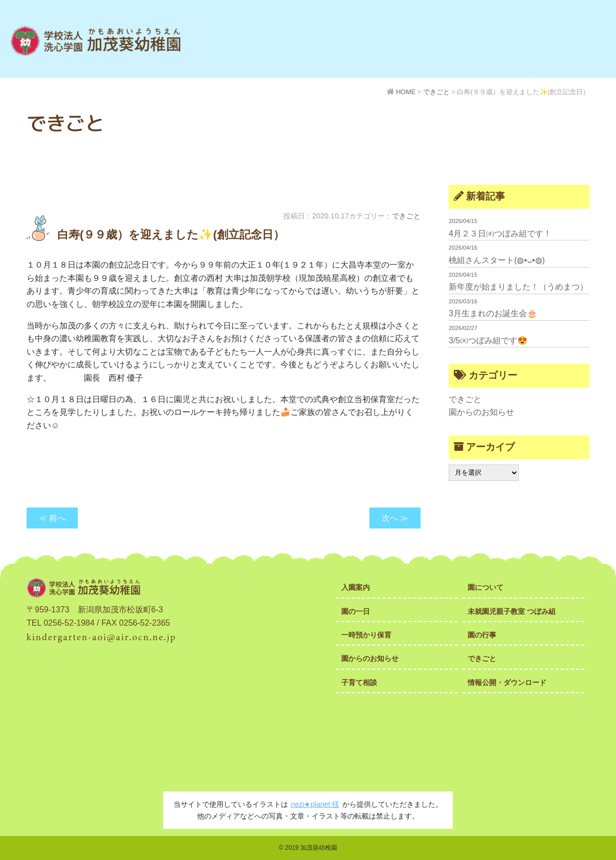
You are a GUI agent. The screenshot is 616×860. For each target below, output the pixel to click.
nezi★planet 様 (315, 804)
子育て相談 (359, 682)
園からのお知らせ (481, 412)
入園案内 (356, 587)
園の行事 (482, 635)
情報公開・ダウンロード (507, 682)
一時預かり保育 (366, 635)
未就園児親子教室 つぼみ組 (512, 611)
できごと (406, 216)
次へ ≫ (395, 518)
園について (486, 587)
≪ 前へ (52, 518)
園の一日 (356, 611)
